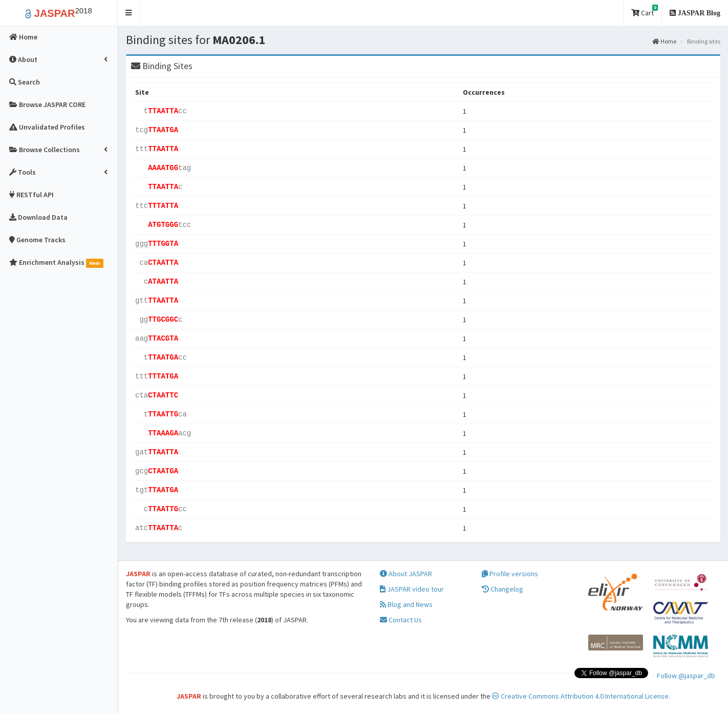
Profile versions (510, 574)
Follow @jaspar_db (686, 676)
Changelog (502, 589)
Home (664, 41)
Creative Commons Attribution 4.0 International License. (581, 696)
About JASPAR (406, 574)
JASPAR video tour (412, 589)
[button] (129, 13)
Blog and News (406, 604)
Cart (645, 11)
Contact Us (401, 620)
